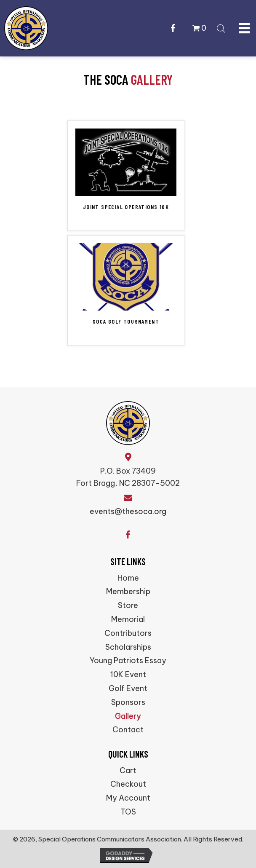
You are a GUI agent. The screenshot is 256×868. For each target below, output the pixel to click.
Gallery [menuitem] (128, 716)
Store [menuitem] (128, 605)
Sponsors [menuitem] (128, 702)
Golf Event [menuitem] (128, 688)
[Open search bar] (221, 27)
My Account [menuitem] (128, 798)
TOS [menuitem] (128, 812)
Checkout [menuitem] (128, 784)
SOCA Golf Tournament (126, 321)
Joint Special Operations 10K (126, 207)
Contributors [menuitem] (128, 633)
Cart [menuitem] (128, 770)
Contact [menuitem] (128, 730)
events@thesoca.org (128, 511)
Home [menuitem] (128, 578)
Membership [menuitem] (128, 591)
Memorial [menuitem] (128, 619)
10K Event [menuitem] (128, 674)
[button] (173, 28)
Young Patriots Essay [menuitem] (128, 660)
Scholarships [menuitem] (128, 647)
